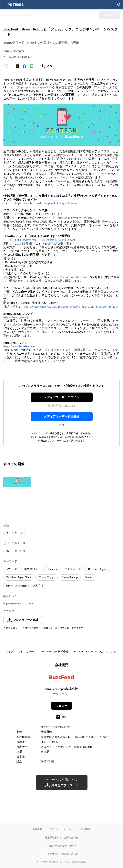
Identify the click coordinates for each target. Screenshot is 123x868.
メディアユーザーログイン (62, 397)
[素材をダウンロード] (43, 66)
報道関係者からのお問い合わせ (62, 837)
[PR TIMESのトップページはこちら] (16, 5)
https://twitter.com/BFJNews (70, 277)
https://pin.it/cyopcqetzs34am (35, 87)
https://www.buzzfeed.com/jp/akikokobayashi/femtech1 (48, 203)
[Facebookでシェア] (25, 66)
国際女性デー (33, 569)
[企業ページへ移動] (61, 678)
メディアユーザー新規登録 (62, 417)
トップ (10, 651)
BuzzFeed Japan (97, 569)
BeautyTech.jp (70, 577)
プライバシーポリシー (62, 829)
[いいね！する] (6, 66)
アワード (12, 569)
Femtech (89, 577)
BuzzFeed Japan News (19, 577)
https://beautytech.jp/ (17, 317)
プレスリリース (27, 651)
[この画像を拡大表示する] (17, 482)
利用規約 (86, 829)
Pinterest (53, 569)
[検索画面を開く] (119, 5)
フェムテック (46, 577)
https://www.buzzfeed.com (20, 346)
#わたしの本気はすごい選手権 (25, 586)
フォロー (62, 706)
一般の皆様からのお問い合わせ (62, 854)
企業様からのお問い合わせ (62, 846)
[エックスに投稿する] (17, 66)
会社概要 (37, 829)
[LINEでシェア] (32, 66)
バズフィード (73, 569)
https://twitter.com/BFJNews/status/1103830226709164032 (50, 240)
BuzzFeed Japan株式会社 (55, 651)
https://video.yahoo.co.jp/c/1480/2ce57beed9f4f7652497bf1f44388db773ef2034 (71, 307)
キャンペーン (15, 533)
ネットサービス (16, 551)
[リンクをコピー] (50, 66)
